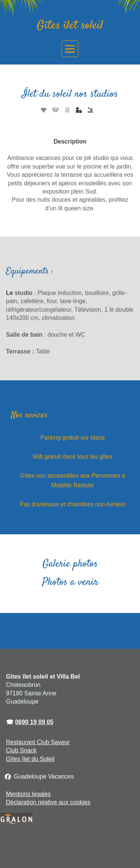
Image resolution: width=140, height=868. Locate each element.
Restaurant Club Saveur (38, 742)
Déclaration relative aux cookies (48, 802)
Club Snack (21, 750)
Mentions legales (28, 794)
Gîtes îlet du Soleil (30, 759)
